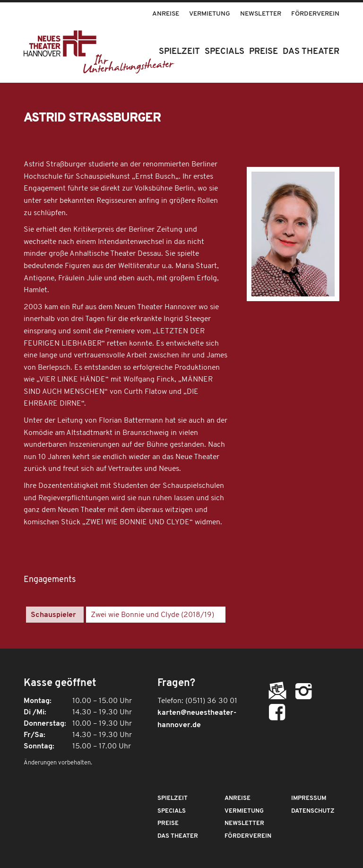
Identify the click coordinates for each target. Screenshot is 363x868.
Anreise (166, 14)
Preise (168, 823)
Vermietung (210, 14)
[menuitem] (166, 9)
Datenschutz (313, 811)
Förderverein (315, 14)
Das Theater (178, 836)
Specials (172, 811)
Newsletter (261, 14)
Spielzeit (173, 798)
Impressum (309, 798)
